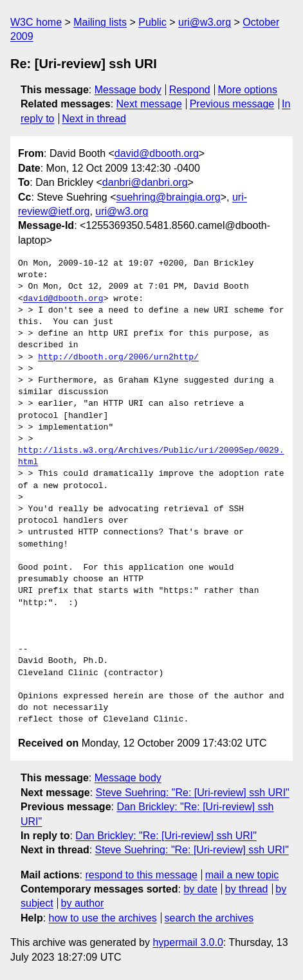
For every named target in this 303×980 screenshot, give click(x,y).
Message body (128, 90)
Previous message (232, 104)
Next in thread (94, 119)
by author (83, 903)
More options (248, 90)
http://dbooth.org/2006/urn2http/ (118, 358)
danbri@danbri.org (145, 182)
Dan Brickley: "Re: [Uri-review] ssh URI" (166, 836)
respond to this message (141, 875)
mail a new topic (242, 875)
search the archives (209, 918)
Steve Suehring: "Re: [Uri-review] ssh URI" (193, 793)
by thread (247, 889)
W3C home (36, 22)
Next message (149, 104)
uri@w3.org (205, 22)
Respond (190, 90)
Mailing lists (100, 22)
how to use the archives (103, 918)
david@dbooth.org (157, 153)
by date (200, 889)
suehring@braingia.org (169, 197)
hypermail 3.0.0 (188, 942)
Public (152, 22)
